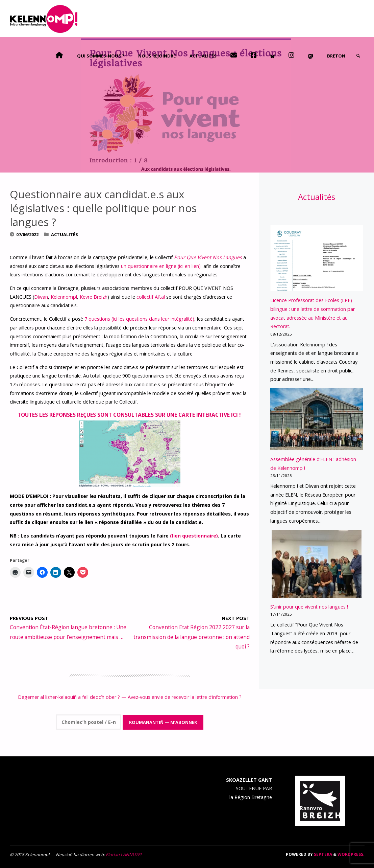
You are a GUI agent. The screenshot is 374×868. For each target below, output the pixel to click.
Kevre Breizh (94, 297)
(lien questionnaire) (194, 536)
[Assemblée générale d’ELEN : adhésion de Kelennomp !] (317, 419)
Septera (322, 854)
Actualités (65, 234)
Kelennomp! (64, 297)
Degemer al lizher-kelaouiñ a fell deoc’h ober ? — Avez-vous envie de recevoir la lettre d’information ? (130, 697)
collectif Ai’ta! (151, 297)
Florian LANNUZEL (124, 854)
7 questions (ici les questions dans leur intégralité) (139, 319)
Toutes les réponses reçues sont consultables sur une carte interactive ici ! (130, 415)
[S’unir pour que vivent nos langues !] (317, 564)
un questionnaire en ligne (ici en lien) (161, 266)
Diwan (41, 297)
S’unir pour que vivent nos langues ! (309, 607)
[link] (358, 56)
